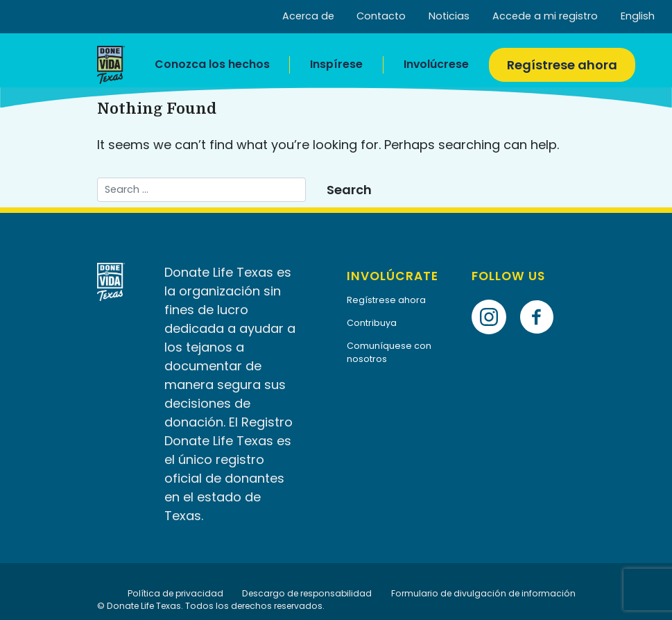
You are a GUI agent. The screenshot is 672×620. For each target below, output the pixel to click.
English (638, 16)
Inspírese (336, 64)
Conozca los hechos (212, 64)
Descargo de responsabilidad (307, 593)
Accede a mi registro (545, 16)
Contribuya (372, 323)
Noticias (449, 16)
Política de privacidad (175, 593)
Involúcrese (436, 64)
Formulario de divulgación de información (483, 593)
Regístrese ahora (562, 65)
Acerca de (308, 16)
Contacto (381, 16)
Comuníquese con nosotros (389, 352)
